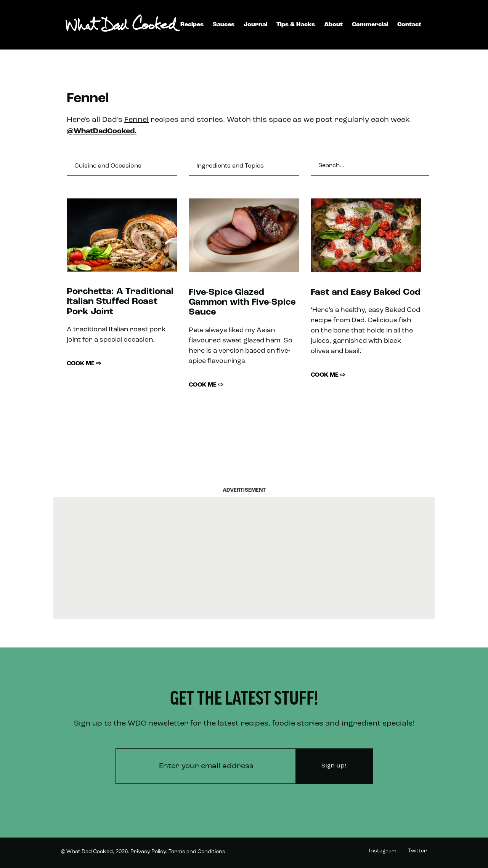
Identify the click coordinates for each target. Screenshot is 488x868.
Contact (409, 25)
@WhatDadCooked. (102, 131)
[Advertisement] (244, 558)
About (333, 25)
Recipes (192, 25)
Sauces (224, 25)
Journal (255, 25)
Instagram (383, 851)
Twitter (417, 851)
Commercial (370, 25)
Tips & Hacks (296, 25)
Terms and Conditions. (198, 852)
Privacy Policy (148, 852)
